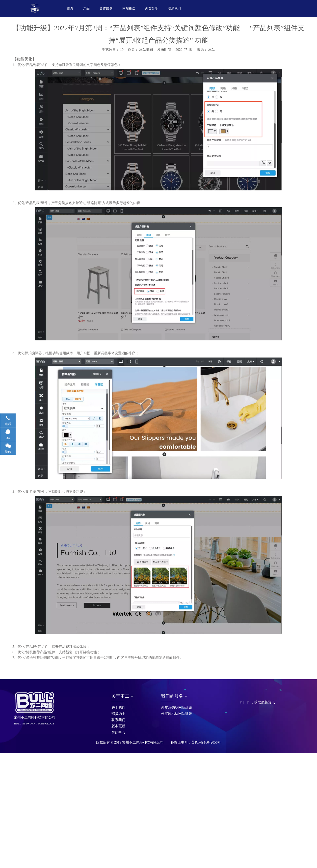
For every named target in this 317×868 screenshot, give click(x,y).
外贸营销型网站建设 (177, 707)
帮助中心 (118, 733)
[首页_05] (244, 696)
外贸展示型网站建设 (177, 714)
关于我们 (118, 707)
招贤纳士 (118, 714)
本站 (212, 50)
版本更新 (118, 726)
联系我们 (118, 720)
